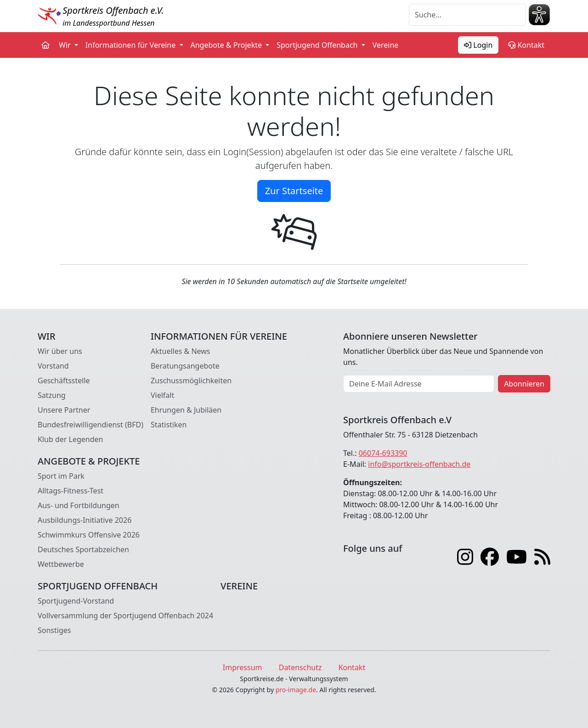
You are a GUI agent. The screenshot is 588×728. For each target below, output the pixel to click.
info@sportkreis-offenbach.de (419, 464)
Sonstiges (54, 630)
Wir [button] (66, 45)
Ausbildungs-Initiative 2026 (85, 520)
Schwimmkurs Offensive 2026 (89, 535)
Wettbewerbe (61, 564)
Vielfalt (162, 395)
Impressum (243, 667)
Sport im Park (61, 476)
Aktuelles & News (181, 351)
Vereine (386, 45)
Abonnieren (524, 384)
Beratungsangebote (185, 366)
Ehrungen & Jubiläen (186, 410)
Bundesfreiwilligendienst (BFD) (90, 425)
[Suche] (467, 15)
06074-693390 (383, 453)
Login (478, 45)
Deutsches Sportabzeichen (83, 549)
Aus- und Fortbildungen (79, 505)
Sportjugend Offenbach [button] (318, 45)
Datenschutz (300, 667)
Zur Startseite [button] (294, 191)
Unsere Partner (64, 410)
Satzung (52, 395)
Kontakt (526, 45)
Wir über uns (60, 351)
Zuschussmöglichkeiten (191, 381)
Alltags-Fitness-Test (71, 491)
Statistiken (169, 425)
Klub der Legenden (70, 439)
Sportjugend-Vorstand (76, 601)
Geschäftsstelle (64, 381)
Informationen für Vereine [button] (132, 45)
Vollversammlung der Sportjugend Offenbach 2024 (125, 616)
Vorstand (53, 366)
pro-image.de (296, 690)
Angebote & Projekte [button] (227, 45)
